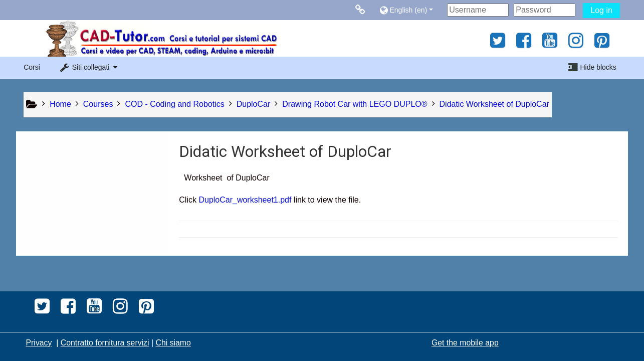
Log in (601, 10)
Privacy (39, 343)
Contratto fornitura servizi (105, 343)
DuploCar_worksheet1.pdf (245, 200)
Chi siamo (173, 343)
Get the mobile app (465, 343)
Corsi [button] (32, 67)
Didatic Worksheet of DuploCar (494, 104)
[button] (411, 10)
